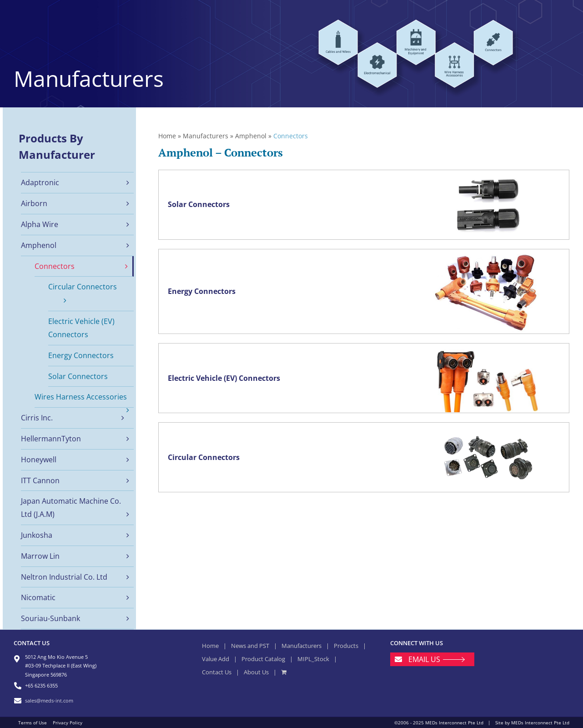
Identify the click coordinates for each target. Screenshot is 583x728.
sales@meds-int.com (49, 700)
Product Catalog (263, 659)
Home (167, 136)
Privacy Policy (68, 723)
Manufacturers (206, 136)
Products (346, 646)
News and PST (250, 646)
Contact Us (217, 672)
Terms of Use (33, 723)
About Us (256, 672)
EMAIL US (424, 659)
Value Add (216, 659)
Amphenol (251, 136)
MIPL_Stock (313, 659)
